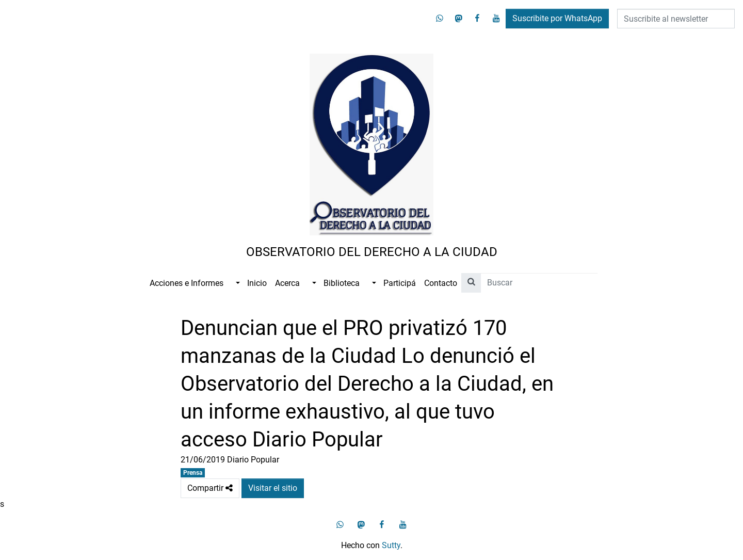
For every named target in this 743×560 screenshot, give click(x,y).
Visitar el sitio (273, 488)
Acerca (287, 283)
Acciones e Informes (187, 283)
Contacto (441, 283)
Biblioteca (342, 283)
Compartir (210, 488)
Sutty (391, 545)
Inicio (257, 283)
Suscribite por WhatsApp (557, 18)
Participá (400, 283)
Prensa (193, 473)
